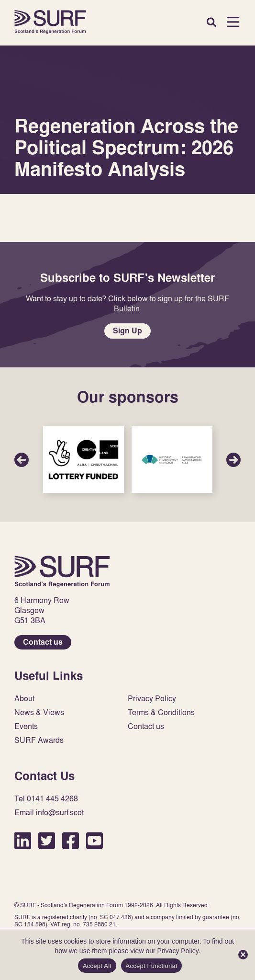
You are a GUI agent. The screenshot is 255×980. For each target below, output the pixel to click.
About (24, 699)
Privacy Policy (152, 699)
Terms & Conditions (161, 712)
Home (50, 22)
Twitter (47, 840)
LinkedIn (23, 840)
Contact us (43, 642)
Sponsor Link (83, 460)
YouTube (94, 840)
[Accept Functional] (243, 955)
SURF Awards (39, 740)
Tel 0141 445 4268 (46, 799)
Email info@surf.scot (49, 813)
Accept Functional (152, 966)
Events (26, 726)
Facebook (71, 840)
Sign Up (127, 331)
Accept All (97, 966)
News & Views (39, 712)
